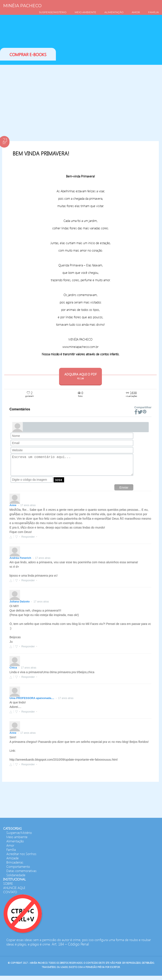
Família (11, 854)
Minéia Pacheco (22, 6)
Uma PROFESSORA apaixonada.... (32, 702)
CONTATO (10, 896)
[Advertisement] (80, 99)
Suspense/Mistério (19, 837)
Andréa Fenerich (21, 562)
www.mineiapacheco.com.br (80, 347)
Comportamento (18, 871)
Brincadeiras (15, 866)
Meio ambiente (17, 841)
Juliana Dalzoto (20, 606)
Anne (13, 509)
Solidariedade (16, 879)
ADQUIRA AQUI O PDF (80, 376)
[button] (16, 541)
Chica (14, 672)
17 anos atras (28, 509)
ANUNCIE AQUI (14, 892)
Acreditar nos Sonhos (21, 858)
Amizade (12, 862)
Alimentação (15, 845)
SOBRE (8, 888)
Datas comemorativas (21, 875)
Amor (10, 849)
